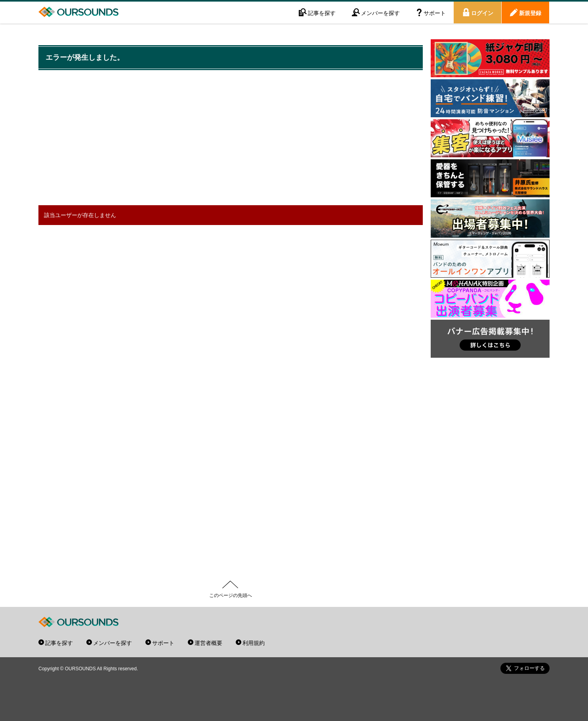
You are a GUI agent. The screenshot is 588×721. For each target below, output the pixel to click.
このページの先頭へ (231, 595)
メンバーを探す (380, 13)
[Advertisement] (231, 139)
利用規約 (254, 643)
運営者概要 (208, 643)
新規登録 (530, 13)
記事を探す (322, 13)
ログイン (482, 13)
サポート (435, 13)
